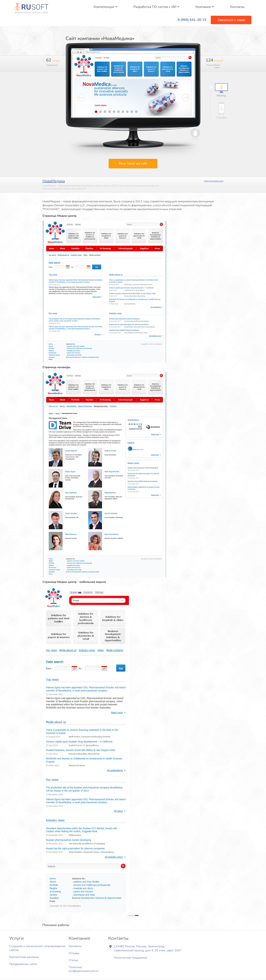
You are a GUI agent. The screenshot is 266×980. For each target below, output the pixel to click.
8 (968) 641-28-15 (192, 20)
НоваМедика (54, 181)
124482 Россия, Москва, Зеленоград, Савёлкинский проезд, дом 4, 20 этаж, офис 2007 (148, 948)
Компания (205, 7)
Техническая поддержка (131, 958)
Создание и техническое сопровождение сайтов (37, 948)
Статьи (73, 960)
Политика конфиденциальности (84, 969)
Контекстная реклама (24, 957)
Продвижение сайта (23, 964)
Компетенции (106, 7)
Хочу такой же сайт (133, 163)
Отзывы (74, 953)
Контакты (237, 7)
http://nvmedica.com (214, 181)
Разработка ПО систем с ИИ (156, 7)
